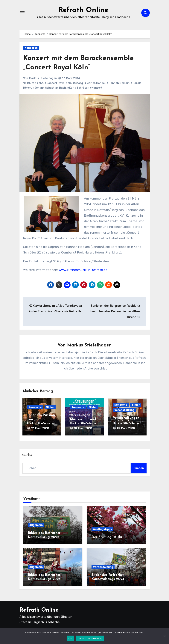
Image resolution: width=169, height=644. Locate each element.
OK (70, 638)
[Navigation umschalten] (22, 13)
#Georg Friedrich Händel (89, 83)
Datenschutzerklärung (90, 638)
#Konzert (96, 88)
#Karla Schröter (78, 88)
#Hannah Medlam (118, 83)
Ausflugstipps (102, 529)
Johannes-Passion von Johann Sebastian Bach (41, 419)
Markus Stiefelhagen (43, 78)
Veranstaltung (124, 410)
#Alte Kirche (35, 83)
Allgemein (36, 525)
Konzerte (31, 48)
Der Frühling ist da (107, 537)
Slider (50, 407)
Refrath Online (83, 10)
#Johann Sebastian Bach (49, 88)
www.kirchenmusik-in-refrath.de (83, 270)
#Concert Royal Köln (58, 83)
